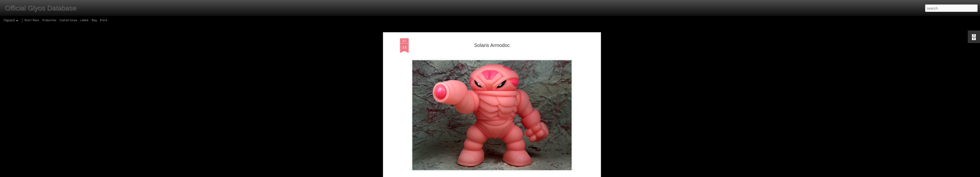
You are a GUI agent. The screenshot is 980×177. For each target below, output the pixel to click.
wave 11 (528, 77)
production (499, 77)
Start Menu (32, 20)
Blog (94, 20)
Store (104, 20)
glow (487, 77)
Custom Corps (68, 20)
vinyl (518, 77)
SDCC (510, 77)
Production (49, 20)
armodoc (477, 77)
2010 (466, 77)
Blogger (511, 174)
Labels (84, 20)
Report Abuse (525, 174)
